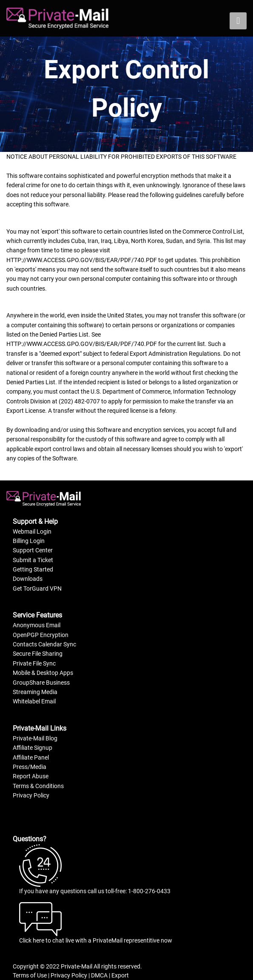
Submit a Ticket (33, 560)
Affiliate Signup (33, 748)
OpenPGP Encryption (41, 635)
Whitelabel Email (34, 701)
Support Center (33, 550)
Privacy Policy (31, 795)
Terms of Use (30, 975)
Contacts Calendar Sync (44, 644)
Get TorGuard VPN (37, 589)
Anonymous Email (37, 625)
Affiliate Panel (31, 757)
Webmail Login (32, 531)
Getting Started (33, 569)
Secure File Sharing (38, 654)
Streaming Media (35, 692)
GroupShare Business (41, 683)
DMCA (99, 975)
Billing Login (29, 541)
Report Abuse (31, 776)
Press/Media (30, 767)
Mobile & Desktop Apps (43, 673)
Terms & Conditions (38, 786)
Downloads (28, 579)
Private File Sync (34, 663)
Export (120, 975)
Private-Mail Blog (35, 738)
